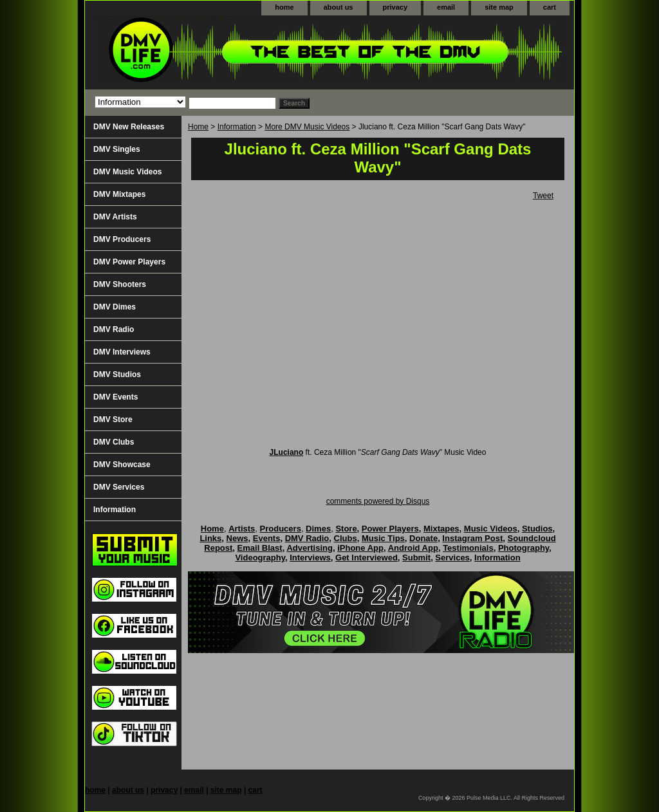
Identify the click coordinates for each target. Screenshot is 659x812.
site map (499, 7)
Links (210, 538)
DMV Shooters (120, 284)
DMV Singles (117, 149)
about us (339, 7)
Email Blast (260, 548)
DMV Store (113, 420)
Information (237, 127)
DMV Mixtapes (119, 194)
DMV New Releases (129, 127)
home (284, 7)
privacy (395, 7)
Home (198, 127)
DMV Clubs (114, 442)
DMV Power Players (129, 262)
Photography (524, 548)
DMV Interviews (122, 352)
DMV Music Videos (127, 172)
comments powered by (378, 501)
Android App (413, 548)
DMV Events (116, 397)
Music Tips (383, 538)
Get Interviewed (367, 558)
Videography (260, 558)
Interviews (310, 558)
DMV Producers (122, 239)
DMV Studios (117, 374)
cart (550, 7)
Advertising (310, 548)
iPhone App (360, 548)
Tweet (543, 196)
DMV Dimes (115, 307)
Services (452, 558)
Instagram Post (472, 538)
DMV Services (119, 487)
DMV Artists (115, 217)
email (446, 7)
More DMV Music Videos (307, 127)
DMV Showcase (122, 465)
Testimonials (468, 548)
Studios (537, 529)
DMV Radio (114, 329)
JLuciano (287, 452)
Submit (416, 558)
